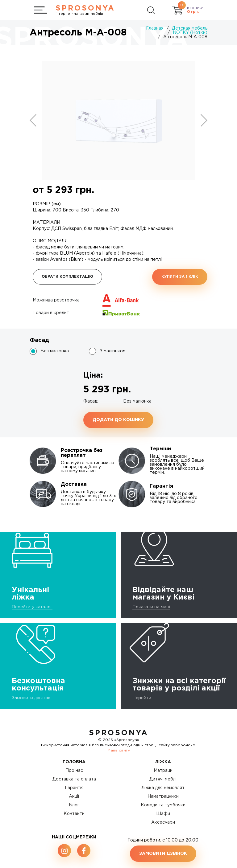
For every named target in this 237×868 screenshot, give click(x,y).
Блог (74, 805)
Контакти (74, 814)
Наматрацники (163, 796)
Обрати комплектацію (67, 277)
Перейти (142, 698)
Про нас (74, 771)
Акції (74, 796)
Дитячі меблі (163, 779)
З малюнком (113, 351)
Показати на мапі (151, 607)
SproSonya (119, 733)
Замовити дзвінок (31, 698)
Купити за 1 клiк (180, 277)
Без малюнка (55, 351)
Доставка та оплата (74, 779)
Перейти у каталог (32, 607)
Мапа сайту (119, 750)
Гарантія (74, 788)
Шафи (163, 814)
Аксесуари (163, 822)
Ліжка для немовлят (163, 788)
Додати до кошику (118, 420)
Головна (74, 762)
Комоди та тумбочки (163, 805)
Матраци (163, 771)
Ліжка (163, 762)
